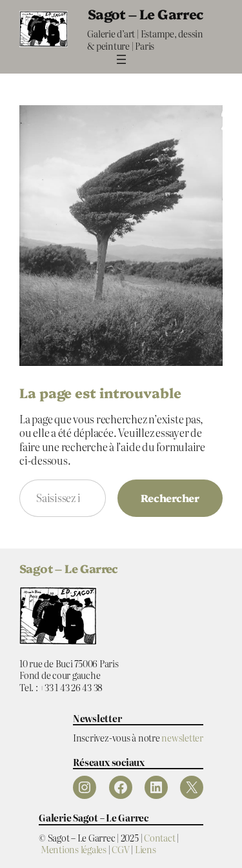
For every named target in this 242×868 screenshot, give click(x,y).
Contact (159, 837)
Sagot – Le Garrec (146, 14)
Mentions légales (74, 849)
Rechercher (170, 498)
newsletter (182, 737)
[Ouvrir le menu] (121, 59)
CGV (120, 849)
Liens (146, 849)
